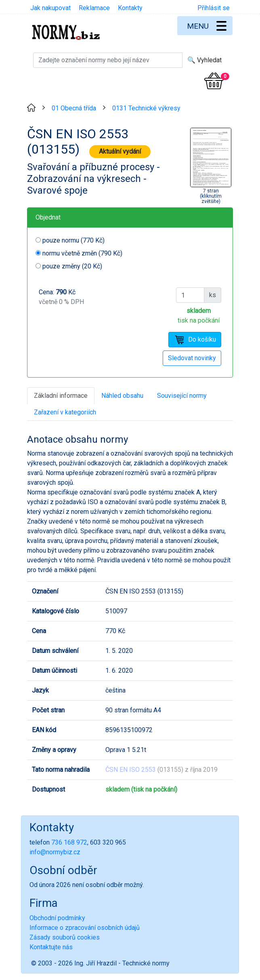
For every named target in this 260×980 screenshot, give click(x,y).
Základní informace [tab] (61, 396)
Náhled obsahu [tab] (122, 396)
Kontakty (130, 8)
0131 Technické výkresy (146, 108)
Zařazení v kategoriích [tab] (65, 412)
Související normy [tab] (182, 396)
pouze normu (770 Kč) (73, 240)
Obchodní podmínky (57, 918)
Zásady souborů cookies (65, 937)
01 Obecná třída (74, 108)
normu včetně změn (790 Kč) (82, 253)
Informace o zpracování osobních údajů (85, 928)
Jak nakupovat (50, 8)
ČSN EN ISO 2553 (131, 770)
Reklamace (94, 8)
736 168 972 (69, 842)
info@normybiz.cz (55, 852)
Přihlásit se (214, 8)
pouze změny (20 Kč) (72, 266)
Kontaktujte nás (51, 947)
